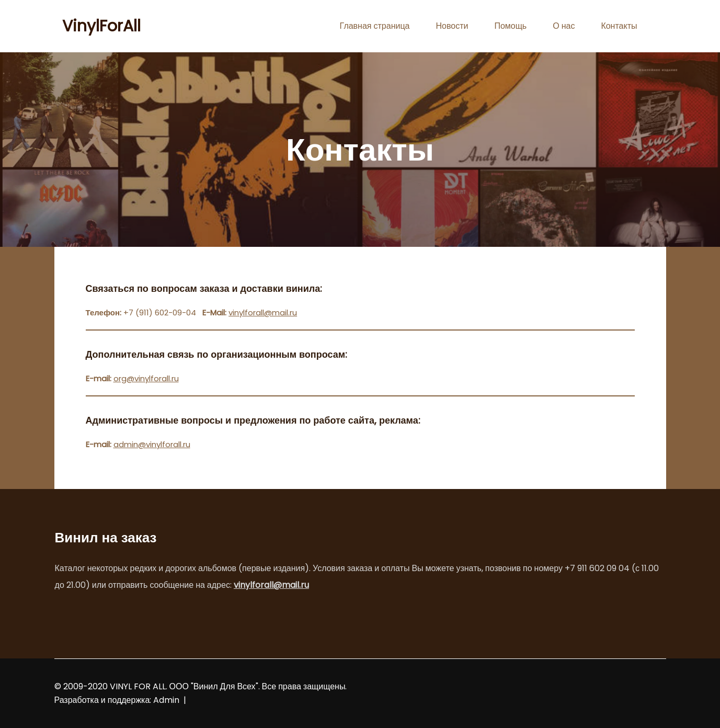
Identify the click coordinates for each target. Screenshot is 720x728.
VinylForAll (101, 26)
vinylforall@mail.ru (263, 312)
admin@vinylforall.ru (152, 444)
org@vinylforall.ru (146, 378)
